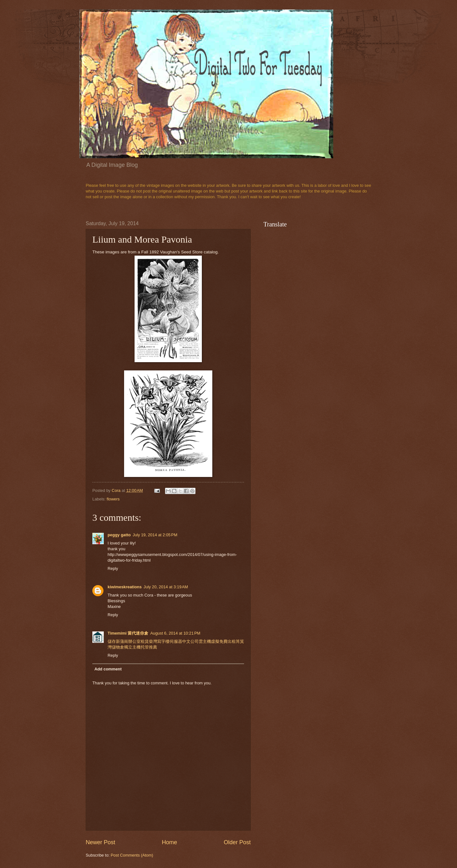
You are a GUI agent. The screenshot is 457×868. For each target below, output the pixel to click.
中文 (186, 641)
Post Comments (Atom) (132, 855)
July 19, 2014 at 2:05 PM (155, 535)
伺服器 (176, 641)
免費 (223, 641)
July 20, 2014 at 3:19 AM (166, 587)
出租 (232, 641)
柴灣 (153, 641)
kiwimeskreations (125, 587)
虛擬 (215, 641)
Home (169, 842)
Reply (113, 568)
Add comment (108, 669)
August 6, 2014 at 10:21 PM (175, 633)
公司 (195, 641)
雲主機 (205, 641)
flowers (113, 499)
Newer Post (100, 842)
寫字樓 (163, 641)
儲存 (112, 641)
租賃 (145, 641)
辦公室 (134, 641)
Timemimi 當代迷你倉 (128, 633)
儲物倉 (118, 647)
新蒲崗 (122, 641)
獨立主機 (132, 647)
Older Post (237, 842)
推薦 (153, 647)
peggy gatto (119, 535)
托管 (145, 647)
